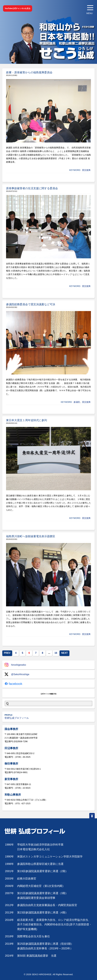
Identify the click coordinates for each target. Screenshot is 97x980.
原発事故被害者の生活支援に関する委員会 (32, 188)
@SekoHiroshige (17, 674)
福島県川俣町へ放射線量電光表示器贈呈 (31, 536)
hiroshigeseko (15, 665)
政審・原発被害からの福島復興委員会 (29, 72)
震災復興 (86, 170)
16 (56, 653)
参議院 (77, 402)
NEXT (64, 653)
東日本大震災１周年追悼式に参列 (27, 420)
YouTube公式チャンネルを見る (18, 8)
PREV (7, 653)
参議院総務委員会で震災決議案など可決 (31, 304)
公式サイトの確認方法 (49, 694)
